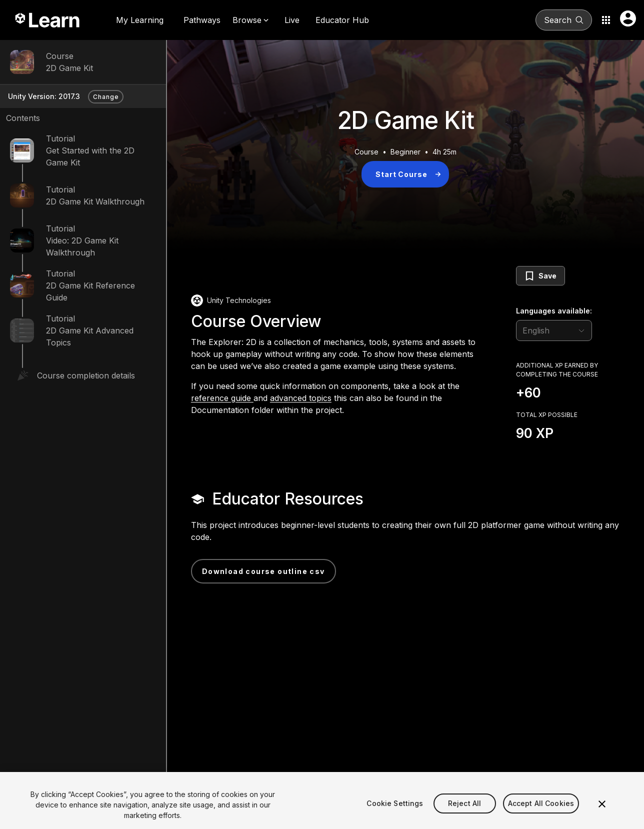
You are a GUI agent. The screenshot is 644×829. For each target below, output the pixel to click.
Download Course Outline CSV (263, 571)
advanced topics (301, 398)
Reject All (464, 812)
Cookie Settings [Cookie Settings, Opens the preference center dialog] (395, 812)
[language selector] (554, 330)
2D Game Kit (69, 68)
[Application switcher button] (606, 20)
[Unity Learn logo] (48, 20)
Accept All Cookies (541, 812)
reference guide (222, 398)
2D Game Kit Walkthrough (95, 201)
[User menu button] (628, 18)
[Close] (602, 812)
